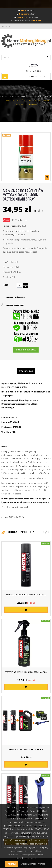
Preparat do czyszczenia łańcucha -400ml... (26, 595)
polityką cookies (29, 855)
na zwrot (26, 11)
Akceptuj (12, 864)
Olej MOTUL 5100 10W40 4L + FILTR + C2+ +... (26, 749)
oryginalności (26, 17)
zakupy (26, 14)
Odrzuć (41, 864)
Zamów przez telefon (26, 21)
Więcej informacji (26, 371)
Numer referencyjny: (12, 226)
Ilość (6, 285)
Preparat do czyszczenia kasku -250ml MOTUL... (26, 672)
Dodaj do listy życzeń (15, 305)
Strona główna (8, 97)
